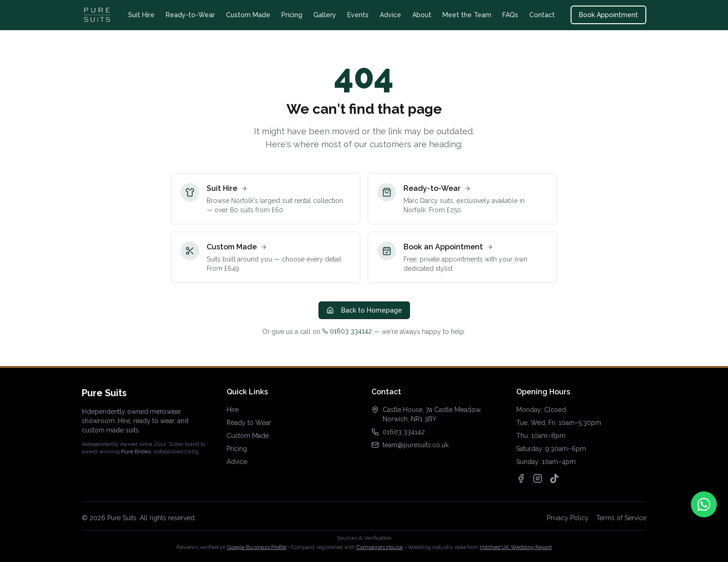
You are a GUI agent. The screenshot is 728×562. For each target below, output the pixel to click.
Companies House (380, 547)
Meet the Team (467, 15)
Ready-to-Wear (190, 15)
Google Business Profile (257, 547)
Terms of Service (621, 518)
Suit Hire (141, 15)
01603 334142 (347, 331)
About (422, 15)
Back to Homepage (364, 310)
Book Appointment (608, 15)
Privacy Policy (568, 518)
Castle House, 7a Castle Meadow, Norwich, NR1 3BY (432, 414)
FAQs (510, 15)
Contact (542, 15)
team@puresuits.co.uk (416, 445)
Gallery (325, 15)
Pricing (292, 15)
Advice (390, 15)
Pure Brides (136, 451)
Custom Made (248, 15)
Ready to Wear (249, 423)
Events (358, 15)
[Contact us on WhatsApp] (704, 504)
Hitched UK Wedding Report (516, 547)
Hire (233, 410)
